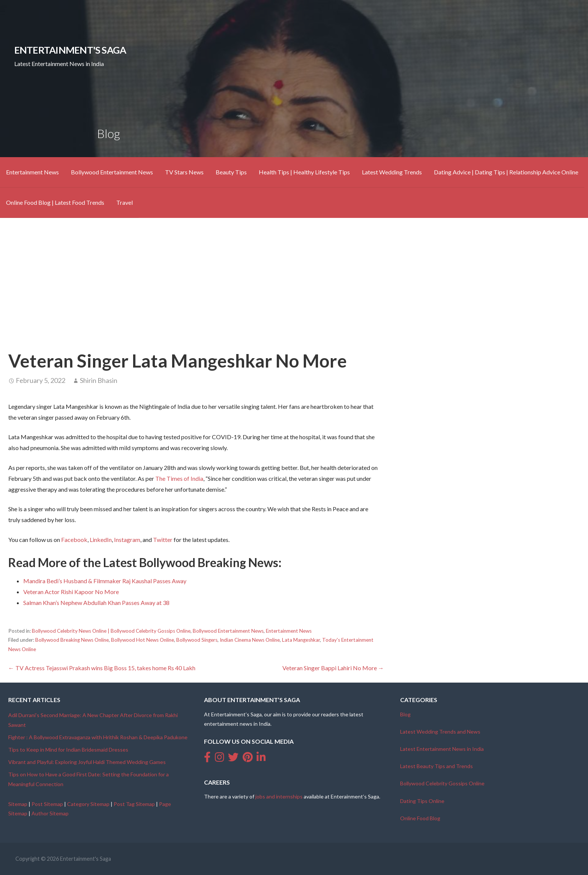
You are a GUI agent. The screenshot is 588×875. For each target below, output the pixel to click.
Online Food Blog (420, 818)
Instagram (127, 540)
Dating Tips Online (422, 801)
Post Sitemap (47, 804)
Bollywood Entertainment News (112, 172)
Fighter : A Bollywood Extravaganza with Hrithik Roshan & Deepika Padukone (98, 737)
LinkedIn (101, 540)
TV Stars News (184, 172)
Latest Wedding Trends (392, 172)
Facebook (74, 540)
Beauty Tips (231, 172)
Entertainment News (32, 172)
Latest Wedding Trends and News (440, 732)
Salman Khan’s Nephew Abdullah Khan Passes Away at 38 (96, 603)
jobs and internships (279, 796)
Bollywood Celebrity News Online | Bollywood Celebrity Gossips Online (111, 631)
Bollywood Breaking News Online (72, 640)
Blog (405, 714)
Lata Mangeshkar (301, 640)
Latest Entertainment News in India (442, 749)
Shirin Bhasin (99, 380)
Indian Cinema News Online (250, 640)
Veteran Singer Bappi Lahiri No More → (333, 668)
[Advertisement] (294, 282)
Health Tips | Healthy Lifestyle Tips (304, 172)
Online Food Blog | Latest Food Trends (55, 202)
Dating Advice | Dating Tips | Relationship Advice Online (506, 172)
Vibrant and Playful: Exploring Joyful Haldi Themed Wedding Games (87, 762)
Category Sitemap (88, 804)
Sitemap (18, 804)
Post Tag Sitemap (134, 804)
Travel (124, 202)
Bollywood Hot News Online (142, 640)
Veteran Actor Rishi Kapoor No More (71, 592)
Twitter (163, 540)
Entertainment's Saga (70, 50)
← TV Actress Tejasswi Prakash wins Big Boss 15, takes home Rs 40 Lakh (102, 668)
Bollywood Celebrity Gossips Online (442, 783)
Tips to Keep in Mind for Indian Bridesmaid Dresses (68, 750)
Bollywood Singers (197, 640)
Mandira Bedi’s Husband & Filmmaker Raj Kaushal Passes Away (105, 581)
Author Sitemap (50, 813)
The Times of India (179, 478)
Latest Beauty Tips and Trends (436, 766)
